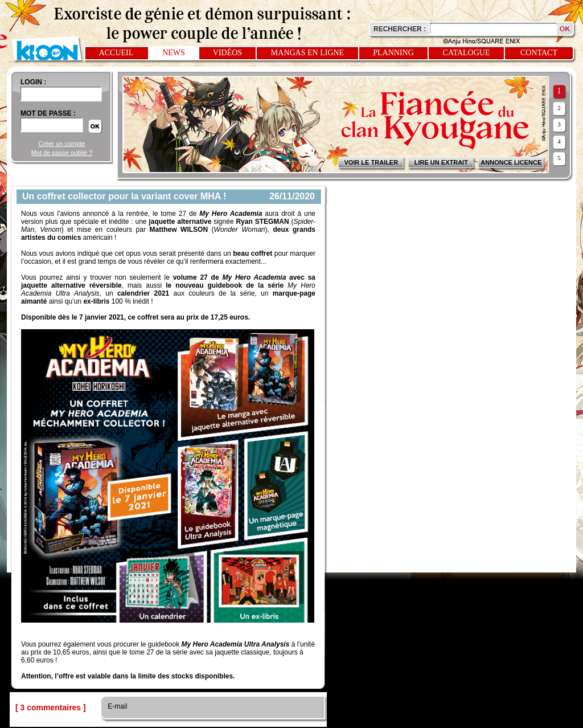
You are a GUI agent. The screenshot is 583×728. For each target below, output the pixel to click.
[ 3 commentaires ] (51, 707)
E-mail (116, 706)
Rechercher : (400, 29)
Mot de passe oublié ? (62, 153)
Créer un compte (62, 144)
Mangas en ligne (307, 53)
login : (33, 82)
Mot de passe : (48, 113)
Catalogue (467, 53)
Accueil (116, 53)
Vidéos (227, 53)
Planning (393, 53)
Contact (539, 53)
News (174, 53)
